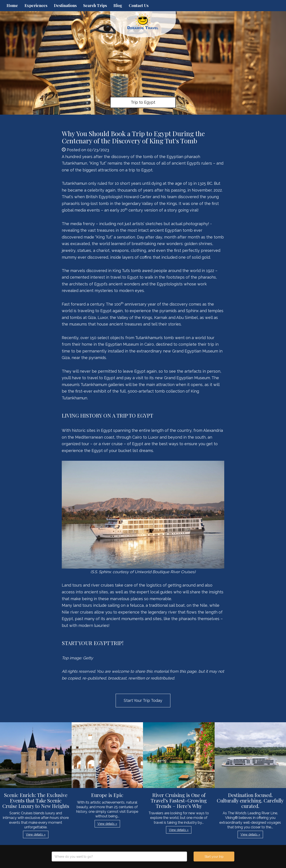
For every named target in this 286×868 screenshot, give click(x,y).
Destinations (65, 5)
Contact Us (139, 5)
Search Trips (95, 5)
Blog (118, 5)
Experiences (36, 5)
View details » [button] (36, 834)
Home (12, 5)
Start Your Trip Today (143, 700)
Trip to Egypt (143, 102)
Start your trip (214, 857)
